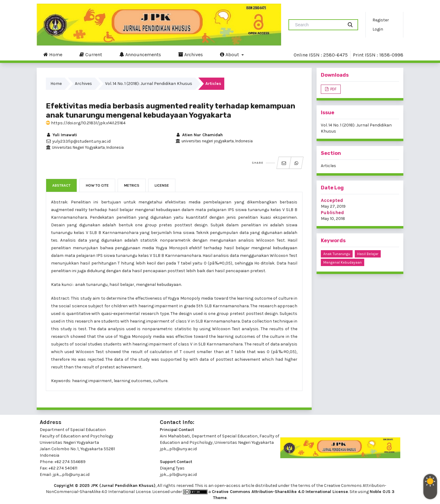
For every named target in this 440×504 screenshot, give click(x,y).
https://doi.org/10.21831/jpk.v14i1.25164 (86, 123)
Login (378, 29)
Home (53, 54)
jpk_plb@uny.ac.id (178, 449)
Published (332, 212)
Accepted (332, 200)
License (162, 185)
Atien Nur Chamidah (199, 135)
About (230, 54)
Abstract (61, 185)
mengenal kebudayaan (343, 262)
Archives (191, 54)
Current (91, 54)
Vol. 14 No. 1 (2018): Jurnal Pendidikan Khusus (149, 84)
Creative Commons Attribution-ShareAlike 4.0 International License (280, 492)
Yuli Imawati (61, 135)
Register (381, 20)
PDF (333, 89)
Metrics (132, 185)
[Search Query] (318, 25)
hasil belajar (368, 254)
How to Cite (97, 185)
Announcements (140, 54)
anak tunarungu (337, 254)
